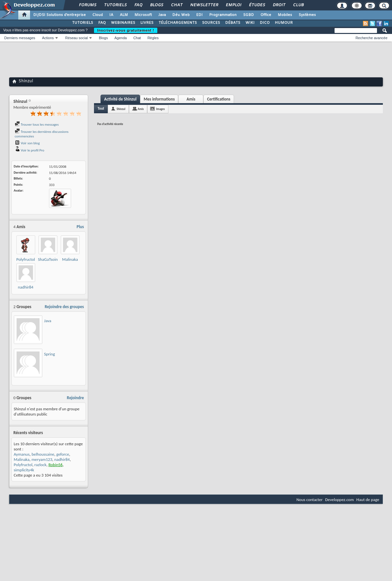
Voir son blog (27, 143)
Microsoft (143, 15)
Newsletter (204, 5)
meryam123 (42, 459)
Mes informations (159, 99)
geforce (63, 454)
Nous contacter (309, 500)
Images (160, 109)
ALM (124, 15)
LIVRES (147, 23)
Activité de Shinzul (120, 99)
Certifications (219, 99)
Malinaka (70, 259)
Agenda (120, 38)
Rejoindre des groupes (64, 307)
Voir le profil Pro (30, 150)
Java (162, 15)
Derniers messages (20, 38)
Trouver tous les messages (37, 125)
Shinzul (121, 109)
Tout (101, 109)
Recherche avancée (371, 38)
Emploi (233, 5)
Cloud (98, 15)
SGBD (249, 15)
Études (257, 5)
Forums (87, 5)
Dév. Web (181, 15)
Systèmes (307, 15)
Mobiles (285, 15)
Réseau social (77, 38)
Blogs (156, 5)
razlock (40, 465)
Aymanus (22, 454)
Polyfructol (26, 259)
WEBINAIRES (123, 23)
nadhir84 (26, 287)
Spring (49, 354)
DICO (265, 23)
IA (111, 15)
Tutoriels (115, 5)
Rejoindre (75, 398)
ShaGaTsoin (48, 259)
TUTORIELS (83, 23)
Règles (153, 38)
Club (298, 5)
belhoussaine (43, 454)
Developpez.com (339, 500)
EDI (199, 15)
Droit (279, 5)
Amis (191, 99)
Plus (80, 227)
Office (266, 15)
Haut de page (368, 500)
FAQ (138, 5)
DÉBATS (233, 23)
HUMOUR (284, 23)
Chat (176, 5)
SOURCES (211, 23)
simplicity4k (24, 470)
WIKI (250, 23)
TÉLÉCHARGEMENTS (178, 23)
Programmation (223, 15)
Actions (48, 38)
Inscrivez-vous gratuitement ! (126, 30)
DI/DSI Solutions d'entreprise (60, 15)
